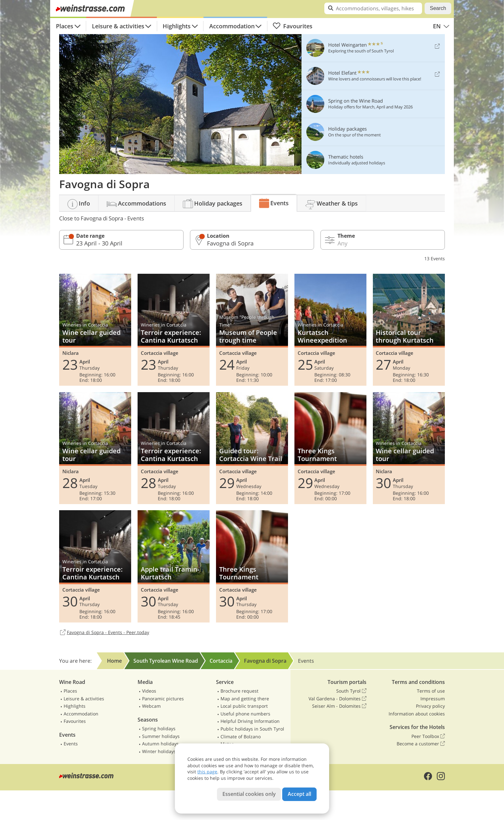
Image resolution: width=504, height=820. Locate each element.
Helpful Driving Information (250, 721)
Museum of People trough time (252, 330)
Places (65, 26)
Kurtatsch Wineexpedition (330, 330)
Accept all (299, 794)
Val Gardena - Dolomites (337, 699)
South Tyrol (351, 691)
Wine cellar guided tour (95, 330)
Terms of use (431, 691)
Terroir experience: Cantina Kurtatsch (174, 330)
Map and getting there (245, 699)
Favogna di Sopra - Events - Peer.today (104, 633)
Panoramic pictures (163, 699)
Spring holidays (159, 728)
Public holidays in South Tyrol (252, 729)
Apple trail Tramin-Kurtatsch (174, 566)
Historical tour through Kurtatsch (409, 330)
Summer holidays (161, 736)
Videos (149, 691)
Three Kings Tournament (330, 448)
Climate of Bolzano (241, 737)
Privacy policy (430, 706)
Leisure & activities (118, 26)
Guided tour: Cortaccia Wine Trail (252, 448)
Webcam (151, 706)
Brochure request (239, 691)
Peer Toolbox (428, 736)
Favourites (292, 26)
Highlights (177, 26)
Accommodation (232, 26)
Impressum (433, 699)
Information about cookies (417, 714)
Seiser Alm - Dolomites (339, 706)
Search (438, 8)
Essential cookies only (249, 794)
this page (207, 772)
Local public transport (244, 706)
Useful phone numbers (245, 714)
